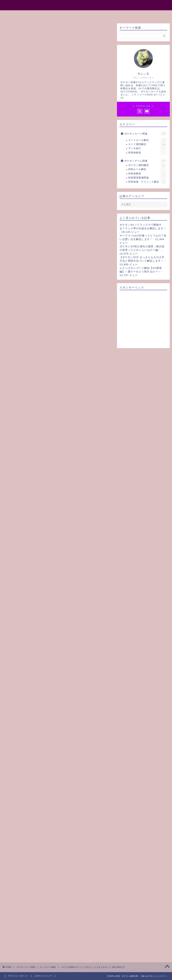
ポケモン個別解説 (147, 165)
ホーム (49, 14)
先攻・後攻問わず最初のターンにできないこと (41, 161)
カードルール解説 (14, 28)
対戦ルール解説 (147, 169)
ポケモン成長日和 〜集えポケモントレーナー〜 (86, 5)
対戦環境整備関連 (147, 178)
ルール (11, 744)
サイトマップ (94, 14)
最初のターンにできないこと (27, 157)
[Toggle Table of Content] (62, 152)
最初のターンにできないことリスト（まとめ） (37, 173)
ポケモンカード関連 (145, 134)
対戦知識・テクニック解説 (147, 182)
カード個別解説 (147, 144)
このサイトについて (43, 976)
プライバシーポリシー (18, 976)
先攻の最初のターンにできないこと (35, 165)
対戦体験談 (147, 153)
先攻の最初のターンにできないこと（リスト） (41, 177)
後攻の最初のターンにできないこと (35, 169)
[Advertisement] (58, 117)
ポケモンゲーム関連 (145, 161)
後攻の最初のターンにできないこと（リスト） (41, 180)
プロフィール (69, 14)
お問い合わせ (120, 14)
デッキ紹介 (147, 148)
